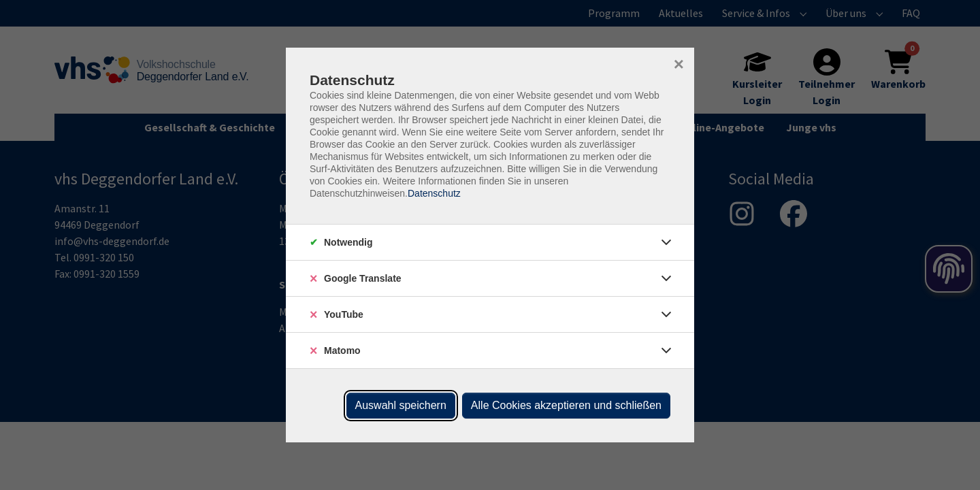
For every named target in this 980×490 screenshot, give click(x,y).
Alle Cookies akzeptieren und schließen (566, 405)
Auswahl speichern (401, 405)
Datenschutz (434, 193)
